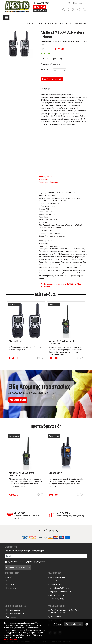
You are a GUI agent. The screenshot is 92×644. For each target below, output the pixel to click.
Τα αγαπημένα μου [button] (56, 584)
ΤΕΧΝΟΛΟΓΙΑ (32, 24)
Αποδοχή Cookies (74, 624)
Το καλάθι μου (54, 581)
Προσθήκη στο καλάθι (52, 79)
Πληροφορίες (79, 3)
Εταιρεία (9, 581)
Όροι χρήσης (40, 562)
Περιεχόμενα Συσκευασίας (50, 182)
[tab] (63, 177)
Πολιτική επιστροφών (14, 614)
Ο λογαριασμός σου (56, 577)
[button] (73, 11)
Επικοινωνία (10, 588)
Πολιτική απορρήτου (14, 610)
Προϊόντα (9, 584)
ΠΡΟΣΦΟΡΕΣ (40, 7)
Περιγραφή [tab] (45, 89)
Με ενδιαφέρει (18, 400)
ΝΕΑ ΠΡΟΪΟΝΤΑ (40, 11)
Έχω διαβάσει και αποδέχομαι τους (26, 562)
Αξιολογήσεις (44, 179)
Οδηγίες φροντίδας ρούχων (59, 592)
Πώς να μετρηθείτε (56, 595)
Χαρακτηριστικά (45, 177)
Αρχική (8, 577)
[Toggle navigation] (6, 17)
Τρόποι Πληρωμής (56, 599)
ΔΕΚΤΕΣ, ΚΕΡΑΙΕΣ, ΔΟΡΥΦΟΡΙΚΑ (50, 24)
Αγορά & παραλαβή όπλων (59, 588)
